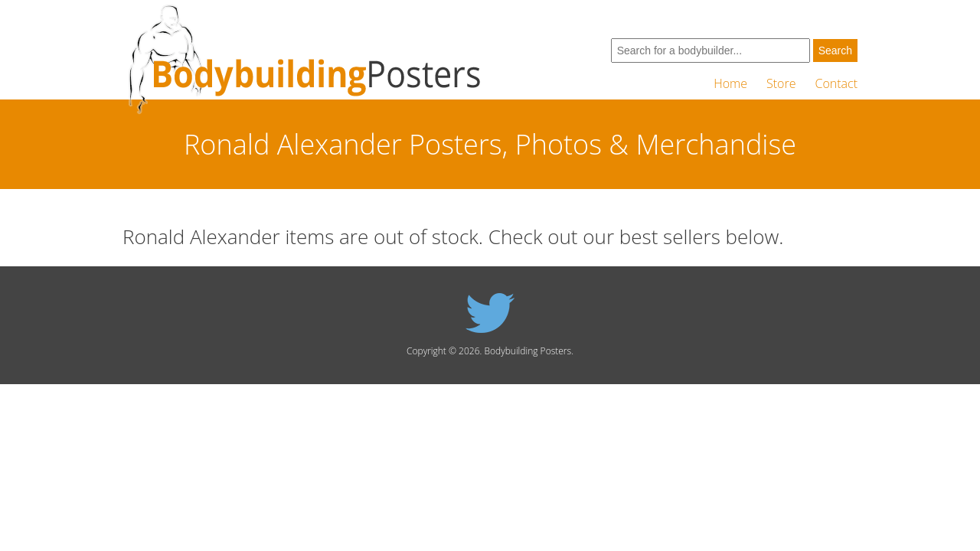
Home (730, 83)
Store (781, 83)
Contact (836, 83)
